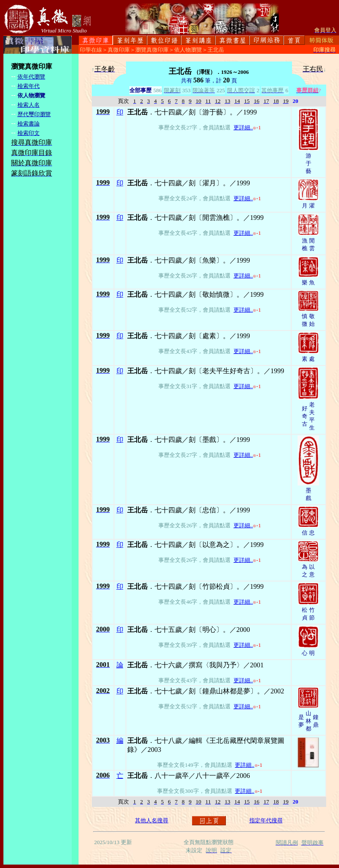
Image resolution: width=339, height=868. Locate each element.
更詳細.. (243, 127)
